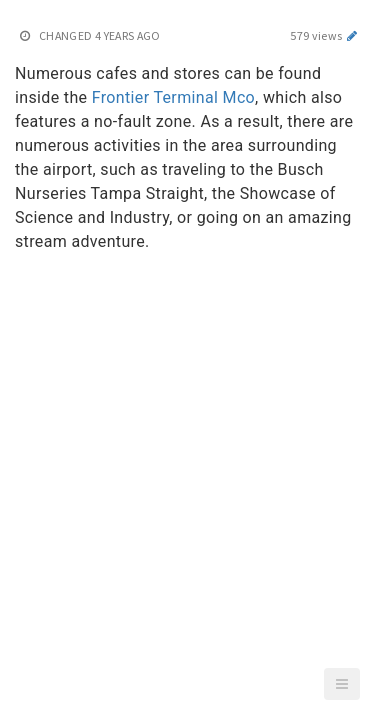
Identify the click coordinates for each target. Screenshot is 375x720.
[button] (342, 684)
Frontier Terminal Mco (173, 97)
